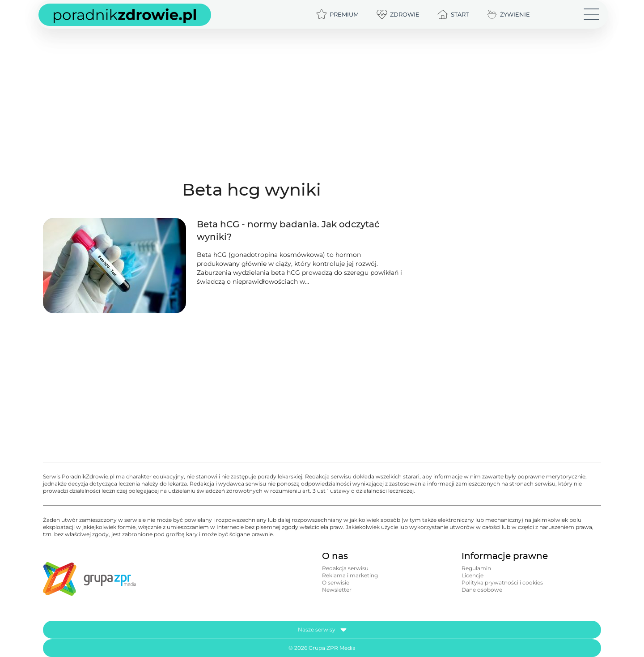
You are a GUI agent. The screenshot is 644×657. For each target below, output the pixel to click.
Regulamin (476, 568)
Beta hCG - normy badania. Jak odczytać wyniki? (288, 230)
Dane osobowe (482, 590)
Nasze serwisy (322, 630)
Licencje (472, 575)
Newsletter (337, 590)
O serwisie (336, 582)
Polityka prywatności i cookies (502, 582)
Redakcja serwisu (345, 568)
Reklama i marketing (350, 575)
